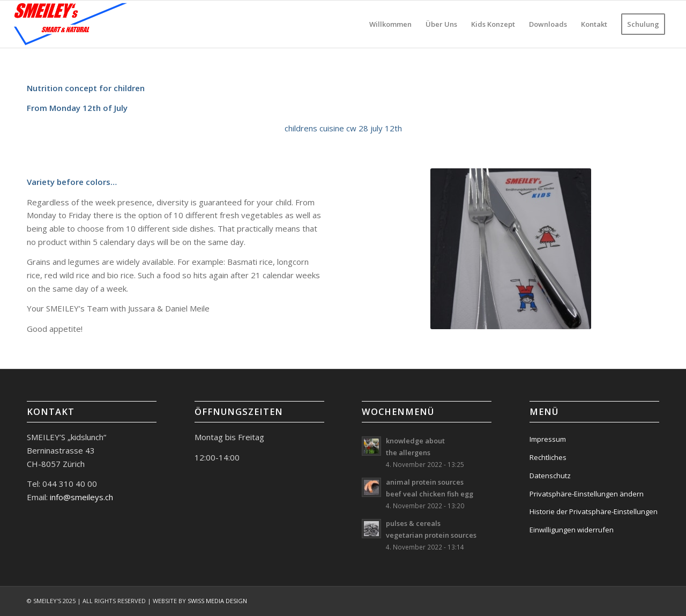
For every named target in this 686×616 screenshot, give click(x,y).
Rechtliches (548, 457)
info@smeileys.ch (80, 497)
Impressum (548, 439)
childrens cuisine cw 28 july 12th (343, 128)
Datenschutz (550, 476)
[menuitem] (390, 24)
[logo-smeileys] (71, 24)
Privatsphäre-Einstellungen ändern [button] (587, 494)
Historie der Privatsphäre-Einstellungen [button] (594, 511)
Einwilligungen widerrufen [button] (572, 530)
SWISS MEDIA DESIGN (217, 601)
